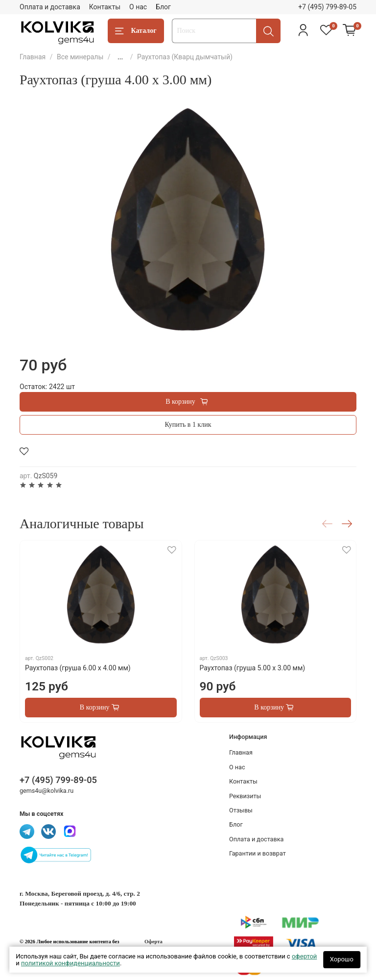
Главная (33, 57)
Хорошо (342, 959)
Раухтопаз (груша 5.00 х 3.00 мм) (253, 668)
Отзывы (241, 810)
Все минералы (80, 57)
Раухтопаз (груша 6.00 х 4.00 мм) (78, 668)
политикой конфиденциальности (70, 963)
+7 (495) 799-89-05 (327, 7)
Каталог (136, 31)
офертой (304, 956)
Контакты (105, 7)
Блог (163, 7)
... (120, 57)
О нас (138, 7)
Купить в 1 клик (188, 425)
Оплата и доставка (50, 7)
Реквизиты (245, 796)
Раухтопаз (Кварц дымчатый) (185, 57)
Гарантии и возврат (258, 853)
